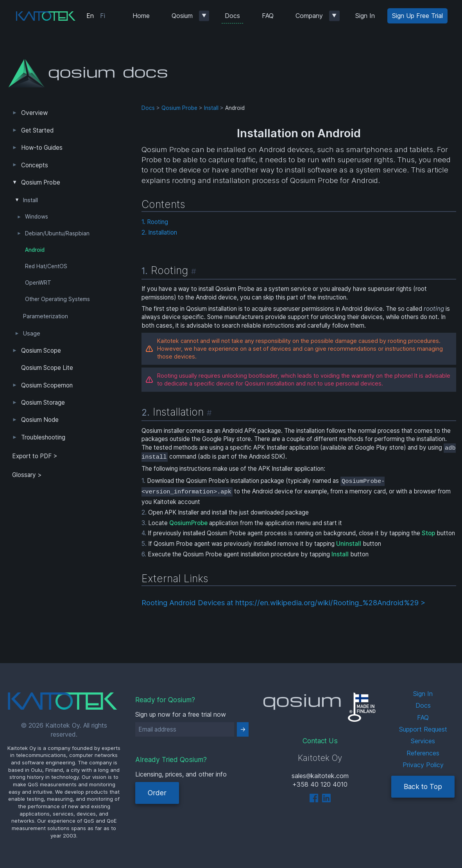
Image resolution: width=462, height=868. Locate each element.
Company (309, 16)
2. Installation (159, 232)
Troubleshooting (43, 437)
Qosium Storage (43, 403)
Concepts (35, 165)
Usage (32, 334)
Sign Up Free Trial (417, 16)
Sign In (365, 16)
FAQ (268, 16)
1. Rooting (155, 222)
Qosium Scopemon (47, 385)
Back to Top (423, 786)
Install (30, 200)
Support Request (423, 729)
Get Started (37, 130)
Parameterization (46, 316)
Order (157, 793)
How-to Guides (42, 148)
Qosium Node (40, 420)
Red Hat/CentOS (46, 266)
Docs (232, 16)
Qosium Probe (41, 182)
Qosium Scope (41, 351)
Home (141, 16)
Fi (103, 16)
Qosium (182, 16)
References (423, 753)
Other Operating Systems (57, 299)
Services (423, 741)
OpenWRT (38, 283)
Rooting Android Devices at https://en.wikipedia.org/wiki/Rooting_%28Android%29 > (283, 603)
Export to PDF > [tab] (35, 456)
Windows (37, 217)
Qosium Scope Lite (47, 368)
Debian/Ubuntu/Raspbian (57, 233)
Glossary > (27, 475)
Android (35, 250)
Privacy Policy (423, 765)
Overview (34, 113)
